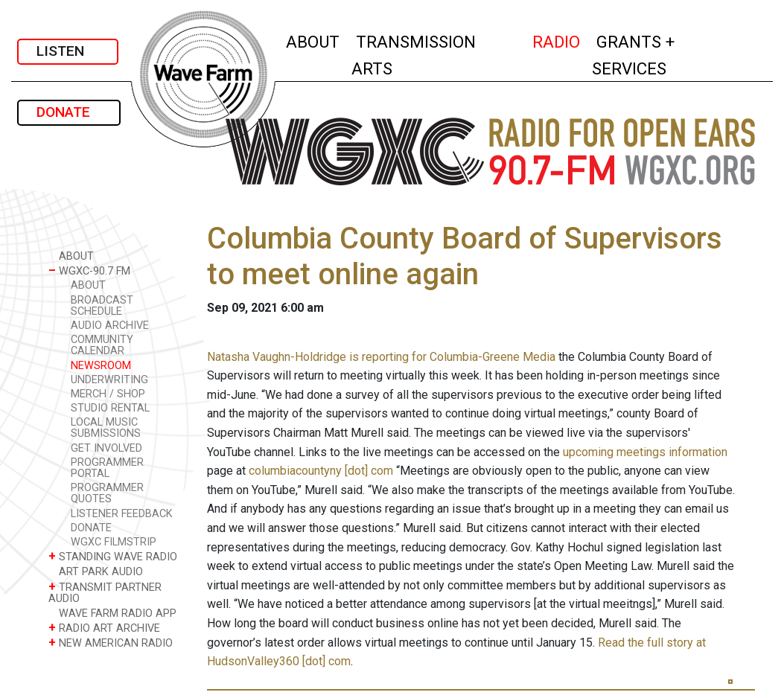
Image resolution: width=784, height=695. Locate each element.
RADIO (557, 40)
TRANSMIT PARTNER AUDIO (105, 592)
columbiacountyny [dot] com (321, 471)
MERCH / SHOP (108, 394)
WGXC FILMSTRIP (114, 542)
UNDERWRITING (109, 380)
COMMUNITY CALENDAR (102, 345)
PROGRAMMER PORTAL (107, 468)
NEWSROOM (101, 366)
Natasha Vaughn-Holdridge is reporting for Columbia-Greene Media (381, 357)
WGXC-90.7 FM (89, 270)
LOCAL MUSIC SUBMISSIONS (106, 428)
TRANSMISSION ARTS (414, 55)
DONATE (69, 112)
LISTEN (68, 51)
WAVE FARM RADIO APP (112, 613)
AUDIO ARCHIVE (110, 326)
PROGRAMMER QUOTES (107, 493)
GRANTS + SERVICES (662, 55)
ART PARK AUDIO (96, 571)
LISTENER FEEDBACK (122, 514)
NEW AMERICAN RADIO (111, 643)
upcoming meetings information (645, 452)
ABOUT (313, 40)
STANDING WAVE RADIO (113, 556)
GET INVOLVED (106, 448)
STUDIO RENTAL (110, 408)
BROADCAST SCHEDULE (102, 306)
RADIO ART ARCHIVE (104, 628)
